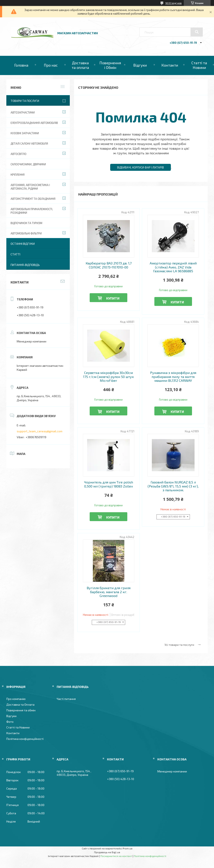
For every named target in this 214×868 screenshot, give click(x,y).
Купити (113, 298)
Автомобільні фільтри (26, 233)
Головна (21, 65)
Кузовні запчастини (25, 133)
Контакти (170, 65)
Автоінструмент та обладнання (33, 199)
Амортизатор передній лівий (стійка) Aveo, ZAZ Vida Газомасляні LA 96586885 (173, 267)
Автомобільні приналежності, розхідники (32, 211)
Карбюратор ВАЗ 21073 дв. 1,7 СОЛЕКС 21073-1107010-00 (109, 265)
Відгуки (140, 65)
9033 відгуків (174, 3)
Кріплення (18, 175)
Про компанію (16, 699)
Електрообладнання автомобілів (34, 123)
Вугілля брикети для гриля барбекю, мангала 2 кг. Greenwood (109, 592)
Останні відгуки (23, 244)
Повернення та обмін (21, 710)
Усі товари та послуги (179, 645)
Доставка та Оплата (20, 704)
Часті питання (66, 699)
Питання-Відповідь (25, 265)
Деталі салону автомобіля (29, 144)
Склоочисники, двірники (28, 164)
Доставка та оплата (80, 65)
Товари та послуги (25, 101)
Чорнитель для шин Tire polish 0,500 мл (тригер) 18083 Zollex (109, 484)
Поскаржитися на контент (116, 856)
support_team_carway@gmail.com (40, 431)
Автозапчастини (23, 112)
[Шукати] (197, 32)
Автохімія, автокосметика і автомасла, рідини (30, 187)
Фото (10, 722)
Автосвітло (19, 154)
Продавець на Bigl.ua (107, 852)
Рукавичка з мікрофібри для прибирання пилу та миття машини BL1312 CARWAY (173, 377)
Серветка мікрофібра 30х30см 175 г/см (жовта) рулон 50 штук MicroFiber (108, 377)
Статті (15, 254)
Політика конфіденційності (25, 739)
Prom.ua (128, 848)
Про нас (51, 65)
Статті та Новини (199, 65)
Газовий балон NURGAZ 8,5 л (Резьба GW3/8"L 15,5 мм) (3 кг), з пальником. (173, 486)
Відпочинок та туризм (26, 223)
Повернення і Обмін (110, 65)
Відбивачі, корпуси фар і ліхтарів (141, 167)
